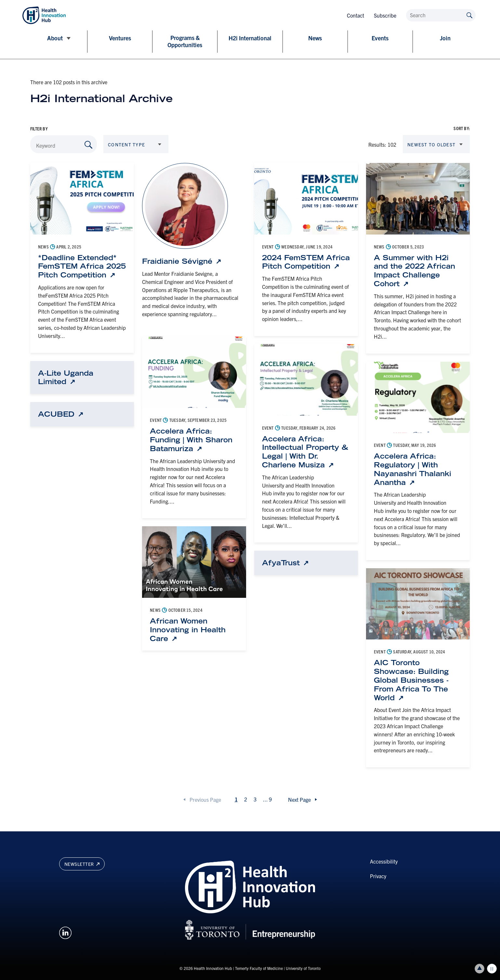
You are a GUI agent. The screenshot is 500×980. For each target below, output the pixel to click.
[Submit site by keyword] (469, 15)
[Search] (441, 15)
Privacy (378, 876)
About (55, 38)
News (315, 38)
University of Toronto (303, 968)
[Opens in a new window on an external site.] (65, 932)
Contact (355, 15)
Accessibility (384, 861)
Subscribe (385, 15)
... (267, 799)
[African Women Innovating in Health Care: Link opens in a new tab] (194, 630)
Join (445, 38)
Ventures (120, 38)
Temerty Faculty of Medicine (259, 968)
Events (380, 38)
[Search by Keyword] (88, 145)
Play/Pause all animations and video (492, 969)
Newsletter (82, 864)
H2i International (250, 38)
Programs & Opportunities (185, 41)
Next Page (299, 799)
